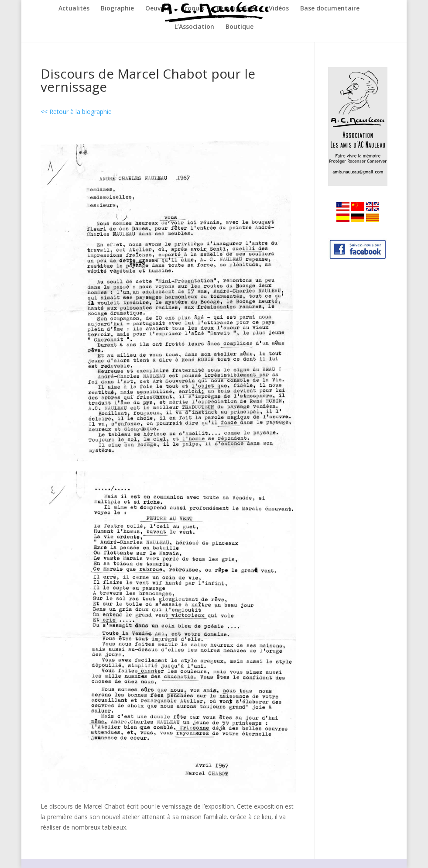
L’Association (194, 27)
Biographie (117, 9)
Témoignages (236, 9)
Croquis (193, 9)
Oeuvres (158, 9)
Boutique (240, 27)
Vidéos (279, 9)
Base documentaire (330, 9)
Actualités (74, 9)
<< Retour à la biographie (76, 112)
